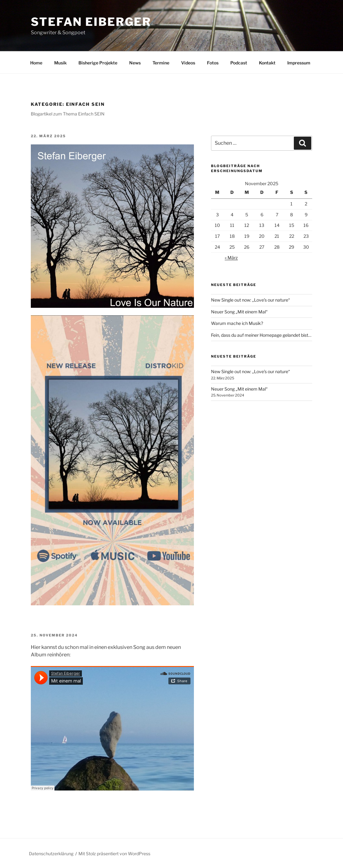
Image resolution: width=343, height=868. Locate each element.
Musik (60, 63)
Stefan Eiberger (91, 22)
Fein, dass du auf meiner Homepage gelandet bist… (261, 335)
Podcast (239, 63)
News (135, 63)
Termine (161, 63)
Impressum (299, 63)
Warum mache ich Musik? (237, 323)
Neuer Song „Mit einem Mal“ (239, 312)
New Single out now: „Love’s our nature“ (251, 300)
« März (231, 258)
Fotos (213, 63)
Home (36, 63)
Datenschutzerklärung (51, 854)
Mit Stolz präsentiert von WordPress (114, 854)
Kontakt (267, 63)
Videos (188, 63)
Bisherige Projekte (98, 63)
